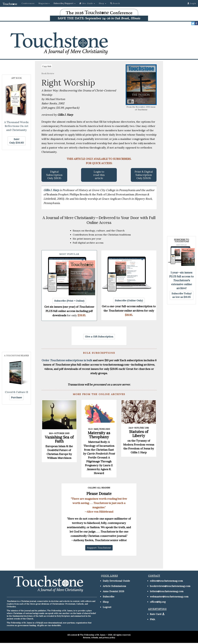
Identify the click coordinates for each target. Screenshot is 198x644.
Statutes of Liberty (139, 434)
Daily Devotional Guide (116, 581)
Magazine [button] (44, 3)
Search (115, 3)
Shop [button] (103, 3)
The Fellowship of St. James (93, 635)
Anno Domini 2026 (113, 591)
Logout (107, 607)
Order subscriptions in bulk (67, 360)
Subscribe (109, 597)
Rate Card (156, 614)
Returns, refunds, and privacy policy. (99, 638)
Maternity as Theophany (99, 435)
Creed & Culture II (17, 392)
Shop (106, 602)
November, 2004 (143, 107)
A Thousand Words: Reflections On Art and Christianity (16, 126)
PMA (152, 619)
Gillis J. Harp (52, 190)
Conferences (28, 3)
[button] (65, 3)
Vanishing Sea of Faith (59, 439)
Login (192, 3)
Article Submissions (114, 586)
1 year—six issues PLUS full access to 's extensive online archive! (181, 280)
